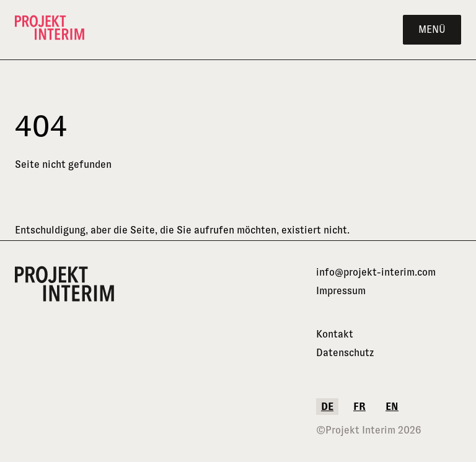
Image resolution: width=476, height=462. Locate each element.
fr (359, 407)
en (392, 407)
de (327, 407)
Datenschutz (345, 353)
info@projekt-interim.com (376, 272)
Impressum (341, 291)
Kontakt (335, 334)
